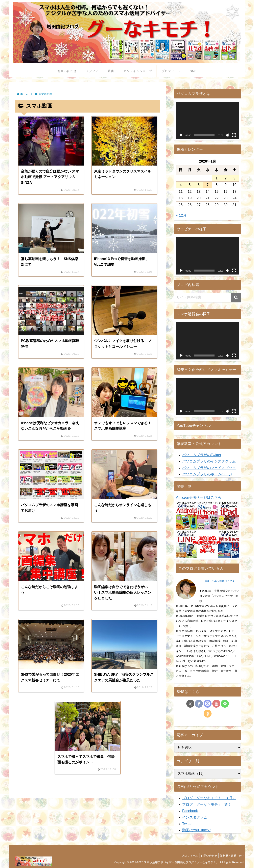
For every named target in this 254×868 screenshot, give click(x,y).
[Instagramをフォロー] (208, 704)
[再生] (181, 135)
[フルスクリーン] (234, 135)
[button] (236, 298)
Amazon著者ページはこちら (199, 497)
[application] (208, 120)
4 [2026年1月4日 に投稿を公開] (181, 185)
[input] (208, 298)
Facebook (190, 811)
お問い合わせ (205, 856)
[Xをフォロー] (190, 704)
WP (240, 856)
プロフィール (184, 856)
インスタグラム (195, 817)
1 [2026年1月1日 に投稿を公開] (216, 178)
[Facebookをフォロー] (199, 704)
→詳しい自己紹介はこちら (217, 581)
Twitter (187, 824)
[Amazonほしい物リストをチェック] (208, 714)
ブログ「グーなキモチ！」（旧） (209, 798)
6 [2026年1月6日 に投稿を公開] (199, 185)
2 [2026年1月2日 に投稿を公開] (226, 178)
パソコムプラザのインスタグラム (209, 461)
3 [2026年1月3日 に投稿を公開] (235, 178)
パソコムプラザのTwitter (202, 455)
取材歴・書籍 (226, 856)
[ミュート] (228, 135)
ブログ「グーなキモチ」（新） (207, 804)
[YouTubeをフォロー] (216, 704)
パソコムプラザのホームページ (207, 474)
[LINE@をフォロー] (225, 704)
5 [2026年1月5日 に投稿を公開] (190, 185)
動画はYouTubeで (196, 830)
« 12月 (181, 215)
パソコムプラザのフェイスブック (209, 468)
